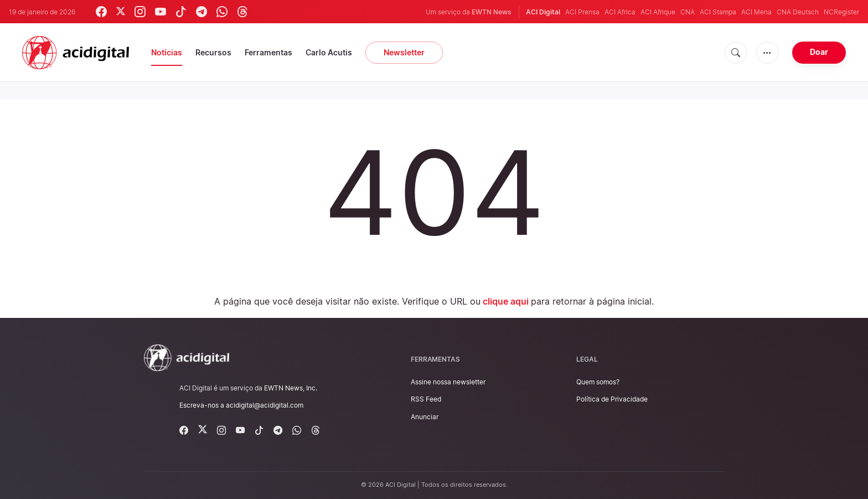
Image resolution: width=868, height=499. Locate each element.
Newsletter (404, 52)
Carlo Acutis (329, 52)
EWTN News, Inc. (291, 388)
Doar (819, 52)
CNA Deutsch (798, 12)
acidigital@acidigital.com (265, 405)
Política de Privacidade (612, 399)
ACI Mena (756, 12)
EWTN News (492, 12)
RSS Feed (426, 399)
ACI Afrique (658, 12)
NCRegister (841, 12)
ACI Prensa (582, 12)
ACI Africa (620, 12)
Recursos (213, 52)
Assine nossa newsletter (448, 382)
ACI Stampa (718, 12)
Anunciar (425, 417)
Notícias (167, 52)
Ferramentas (268, 52)
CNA (688, 12)
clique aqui (506, 301)
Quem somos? (598, 382)
